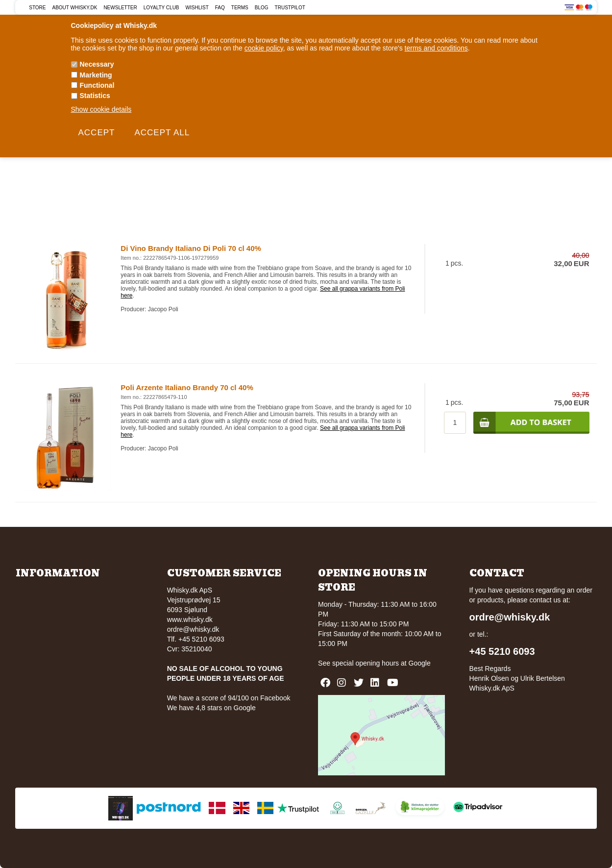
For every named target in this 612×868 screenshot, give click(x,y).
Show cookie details (101, 109)
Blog (262, 8)
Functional (97, 85)
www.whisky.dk (190, 620)
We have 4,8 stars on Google (211, 708)
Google (420, 663)
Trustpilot (290, 8)
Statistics (95, 96)
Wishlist (197, 8)
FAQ (220, 8)
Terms (240, 8)
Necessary (97, 64)
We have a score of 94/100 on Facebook (229, 698)
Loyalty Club (161, 8)
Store (37, 8)
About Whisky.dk (75, 8)
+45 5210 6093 (502, 651)
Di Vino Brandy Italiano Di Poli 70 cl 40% (191, 248)
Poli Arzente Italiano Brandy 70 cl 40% (187, 387)
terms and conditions (436, 48)
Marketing (96, 75)
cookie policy (264, 48)
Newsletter (120, 8)
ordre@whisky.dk (193, 629)
